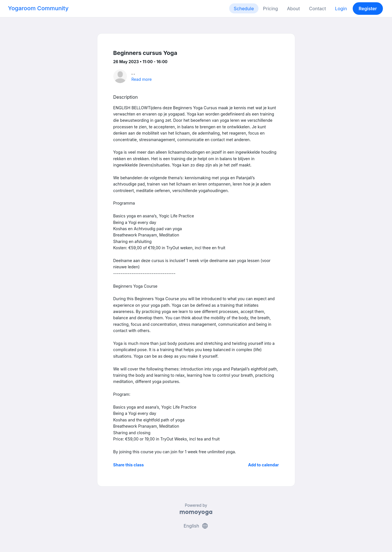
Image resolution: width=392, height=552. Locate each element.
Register (368, 9)
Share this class (129, 465)
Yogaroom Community (38, 8)
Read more (142, 79)
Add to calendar (264, 465)
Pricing (271, 9)
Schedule (244, 9)
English (196, 526)
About (293, 9)
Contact (317, 9)
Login (341, 9)
